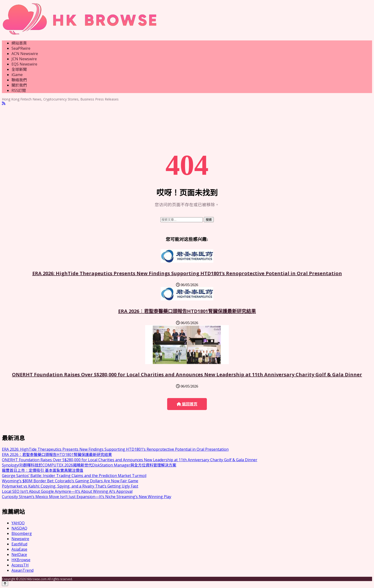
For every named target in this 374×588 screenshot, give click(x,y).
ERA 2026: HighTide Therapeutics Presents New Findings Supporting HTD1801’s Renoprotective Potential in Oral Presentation (187, 273)
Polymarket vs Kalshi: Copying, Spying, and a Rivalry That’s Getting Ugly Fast (70, 486)
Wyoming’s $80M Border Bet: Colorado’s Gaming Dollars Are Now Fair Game (70, 481)
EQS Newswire (24, 64)
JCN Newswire (24, 59)
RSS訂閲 (19, 90)
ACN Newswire (25, 54)
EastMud (19, 544)
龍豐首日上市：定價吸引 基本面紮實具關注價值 (43, 470)
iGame (17, 75)
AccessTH (20, 565)
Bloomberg (22, 533)
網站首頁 (19, 43)
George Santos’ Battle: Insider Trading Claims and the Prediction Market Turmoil (74, 476)
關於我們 (19, 85)
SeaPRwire (21, 48)
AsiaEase (19, 549)
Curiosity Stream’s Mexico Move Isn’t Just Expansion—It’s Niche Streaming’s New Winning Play (87, 497)
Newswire (20, 539)
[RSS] (4, 103)
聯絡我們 (19, 80)
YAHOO (18, 523)
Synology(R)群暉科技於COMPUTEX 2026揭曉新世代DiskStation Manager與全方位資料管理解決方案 (89, 465)
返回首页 (187, 404)
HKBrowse (21, 560)
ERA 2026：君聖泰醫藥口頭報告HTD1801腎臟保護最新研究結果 (187, 311)
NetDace (19, 555)
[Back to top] (5, 584)
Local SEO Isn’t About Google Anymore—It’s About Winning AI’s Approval (67, 491)
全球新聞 (19, 69)
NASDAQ (19, 528)
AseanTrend (22, 570)
